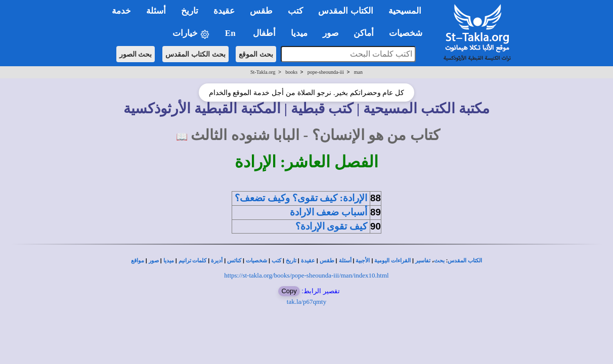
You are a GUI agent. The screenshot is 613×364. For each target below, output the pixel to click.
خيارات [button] (191, 34)
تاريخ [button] (190, 11)
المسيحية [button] (405, 11)
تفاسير (423, 261)
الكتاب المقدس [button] (345, 11)
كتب (276, 261)
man (358, 72)
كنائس (234, 261)
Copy (289, 291)
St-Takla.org (263, 72)
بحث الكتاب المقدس (195, 54)
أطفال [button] (264, 33)
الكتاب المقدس (465, 261)
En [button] (231, 33)
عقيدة (308, 261)
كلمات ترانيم (193, 261)
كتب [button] (295, 11)
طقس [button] (261, 11)
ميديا (169, 261)
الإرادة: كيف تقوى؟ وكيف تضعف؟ (301, 198)
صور (154, 261)
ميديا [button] (299, 33)
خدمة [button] (121, 11)
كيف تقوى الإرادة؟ (331, 226)
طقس (327, 261)
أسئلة (345, 261)
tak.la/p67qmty (306, 302)
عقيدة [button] (224, 11)
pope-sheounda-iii (326, 72)
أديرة (217, 261)
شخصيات (256, 261)
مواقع (138, 261)
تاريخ (291, 261)
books (291, 72)
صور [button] (331, 33)
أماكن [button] (364, 33)
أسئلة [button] (156, 11)
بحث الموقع (256, 54)
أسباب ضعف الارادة (329, 212)
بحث (439, 261)
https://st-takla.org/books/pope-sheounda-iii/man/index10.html (306, 275)
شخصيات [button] (409, 33)
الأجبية (363, 261)
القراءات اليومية (392, 261)
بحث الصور (136, 54)
